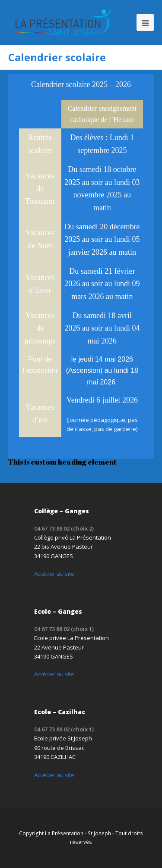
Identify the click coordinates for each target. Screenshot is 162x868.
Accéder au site (54, 574)
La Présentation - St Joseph (78, 833)
